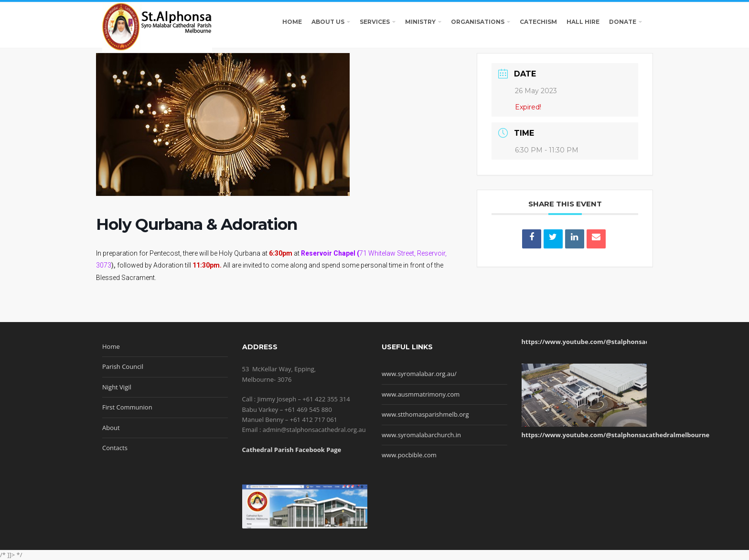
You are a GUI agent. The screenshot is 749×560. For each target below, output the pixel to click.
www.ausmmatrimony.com (421, 394)
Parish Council (123, 366)
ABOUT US (328, 22)
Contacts (115, 448)
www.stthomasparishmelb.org (425, 414)
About (111, 428)
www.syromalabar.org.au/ (419, 374)
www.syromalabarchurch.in (421, 435)
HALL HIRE (583, 22)
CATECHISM (538, 22)
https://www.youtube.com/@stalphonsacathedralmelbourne (616, 342)
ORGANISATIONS (478, 22)
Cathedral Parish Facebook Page (292, 450)
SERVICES (375, 22)
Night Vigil (117, 387)
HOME (292, 22)
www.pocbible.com (409, 455)
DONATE (623, 22)
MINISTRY (420, 22)
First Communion (127, 407)
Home (111, 346)
